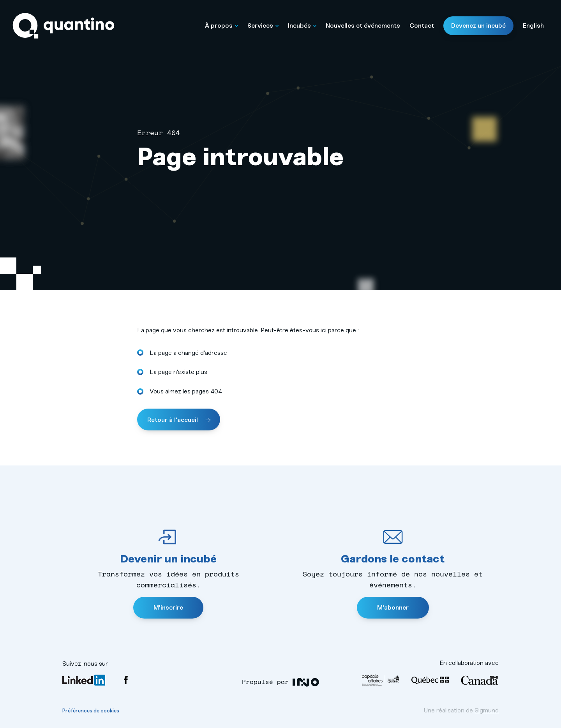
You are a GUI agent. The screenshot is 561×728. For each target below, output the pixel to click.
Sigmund (487, 710)
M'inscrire (168, 607)
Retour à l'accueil (173, 420)
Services (263, 26)
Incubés (302, 26)
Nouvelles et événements (363, 26)
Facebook (126, 680)
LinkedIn (84, 680)
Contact (422, 26)
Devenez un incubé (478, 26)
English (533, 26)
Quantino (64, 26)
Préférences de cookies (91, 711)
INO (306, 682)
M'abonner (393, 607)
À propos (221, 26)
